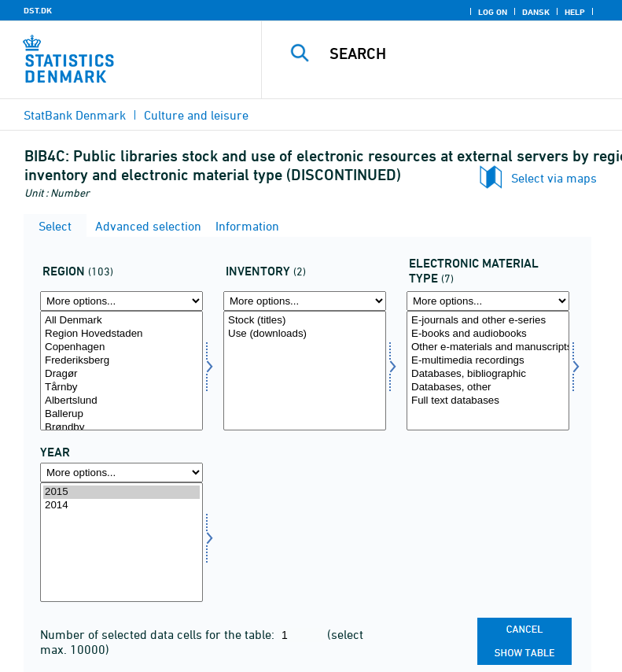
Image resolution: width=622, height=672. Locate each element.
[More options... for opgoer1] (305, 301)
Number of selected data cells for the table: (159, 634)
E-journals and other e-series (488, 321)
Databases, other (488, 388)
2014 (121, 506)
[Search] (466, 54)
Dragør (121, 374)
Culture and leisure (196, 115)
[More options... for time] (121, 473)
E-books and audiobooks (488, 334)
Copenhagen (121, 347)
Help (575, 12)
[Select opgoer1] (305, 371)
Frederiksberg (121, 361)
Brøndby (121, 428)
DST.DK (38, 10)
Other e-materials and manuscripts (488, 347)
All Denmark (121, 321)
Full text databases (488, 401)
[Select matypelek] (488, 371)
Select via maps (554, 178)
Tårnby (121, 388)
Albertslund (121, 401)
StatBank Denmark (75, 115)
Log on (493, 12)
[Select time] (121, 542)
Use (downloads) (305, 334)
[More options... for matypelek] (488, 301)
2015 (121, 492)
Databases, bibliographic (488, 374)
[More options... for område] (121, 301)
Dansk (536, 12)
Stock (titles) (305, 321)
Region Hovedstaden (121, 334)
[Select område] (121, 371)
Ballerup (121, 414)
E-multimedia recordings (488, 361)
